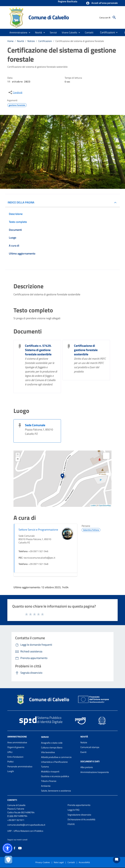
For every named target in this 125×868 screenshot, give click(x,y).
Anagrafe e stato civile (52, 743)
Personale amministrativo (20, 766)
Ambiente (46, 786)
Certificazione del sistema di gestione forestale (80, 41)
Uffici (10, 752)
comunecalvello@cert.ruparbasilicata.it (26, 825)
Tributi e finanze (49, 781)
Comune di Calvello (49, 17)
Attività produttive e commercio (56, 757)
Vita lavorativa (48, 752)
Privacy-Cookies (43, 862)
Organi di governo (16, 747)
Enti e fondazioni (15, 757)
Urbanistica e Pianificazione (54, 762)
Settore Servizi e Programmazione (38, 530)
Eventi (83, 752)
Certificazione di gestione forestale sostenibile (86, 350)
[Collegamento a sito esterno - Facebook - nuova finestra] (15, 848)
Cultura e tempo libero (52, 747)
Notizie (31, 41)
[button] (102, 3)
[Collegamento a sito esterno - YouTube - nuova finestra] (20, 848)
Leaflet (93, 505)
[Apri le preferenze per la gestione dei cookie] (8, 860)
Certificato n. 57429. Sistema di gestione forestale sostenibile (38, 350)
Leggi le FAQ (73, 810)
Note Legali (59, 862)
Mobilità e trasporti (50, 772)
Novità (20, 41)
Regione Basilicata (68, 2)
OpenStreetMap (105, 505)
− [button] (18, 459)
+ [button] (18, 455)
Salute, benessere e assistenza (56, 791)
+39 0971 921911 (16, 820)
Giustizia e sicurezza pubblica (55, 776)
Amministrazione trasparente (95, 772)
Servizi (45, 737)
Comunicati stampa (90, 747)
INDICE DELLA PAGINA (21, 202)
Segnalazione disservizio (79, 815)
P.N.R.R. (71, 824)
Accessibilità (84, 862)
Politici (10, 762)
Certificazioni (45, 41)
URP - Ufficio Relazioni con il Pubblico (25, 831)
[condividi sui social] (15, 92)
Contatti (12, 800)
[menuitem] (89, 32)
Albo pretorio (87, 767)
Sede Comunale (35, 425)
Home (10, 41)
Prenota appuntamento (79, 805)
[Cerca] (114, 17)
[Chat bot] (117, 860)
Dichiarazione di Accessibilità (81, 819)
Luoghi (11, 771)
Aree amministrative (17, 742)
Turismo (45, 767)
